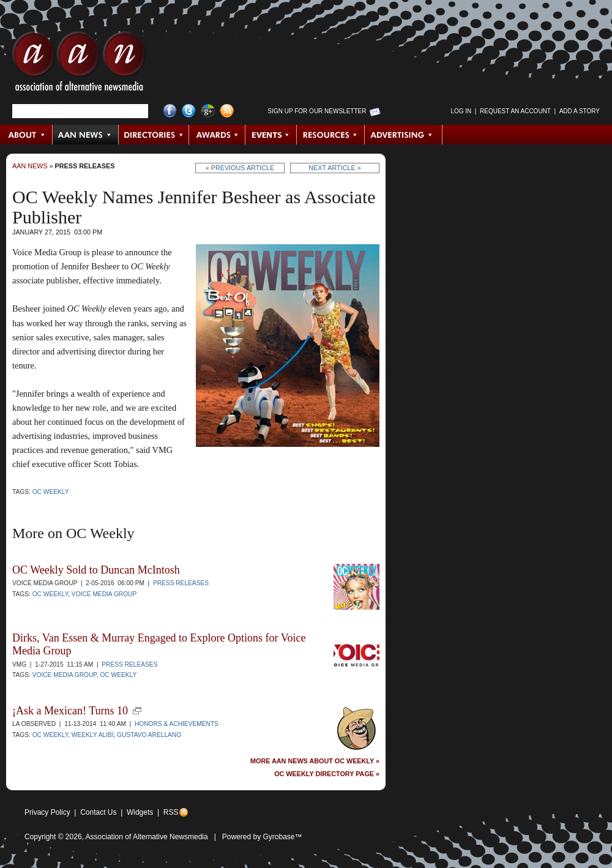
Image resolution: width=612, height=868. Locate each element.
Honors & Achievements (177, 724)
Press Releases (85, 166)
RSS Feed (227, 111)
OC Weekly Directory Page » (327, 774)
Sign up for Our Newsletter (317, 111)
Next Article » (334, 168)
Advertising (403, 135)
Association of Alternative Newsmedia (147, 837)
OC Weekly (51, 492)
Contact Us (98, 812)
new (137, 711)
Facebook (170, 111)
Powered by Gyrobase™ (262, 837)
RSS (171, 812)
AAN (79, 64)
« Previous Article (240, 168)
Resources (331, 135)
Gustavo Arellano (149, 735)
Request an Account (515, 111)
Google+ (208, 111)
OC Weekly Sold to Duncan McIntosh (96, 570)
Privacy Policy (47, 812)
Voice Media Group (104, 594)
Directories (154, 135)
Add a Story (580, 111)
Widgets (140, 812)
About (27, 135)
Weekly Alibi (93, 735)
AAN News (86, 135)
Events (271, 135)
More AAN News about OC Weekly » (315, 761)
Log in (461, 111)
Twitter (189, 111)
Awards (217, 135)
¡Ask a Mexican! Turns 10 (70, 711)
